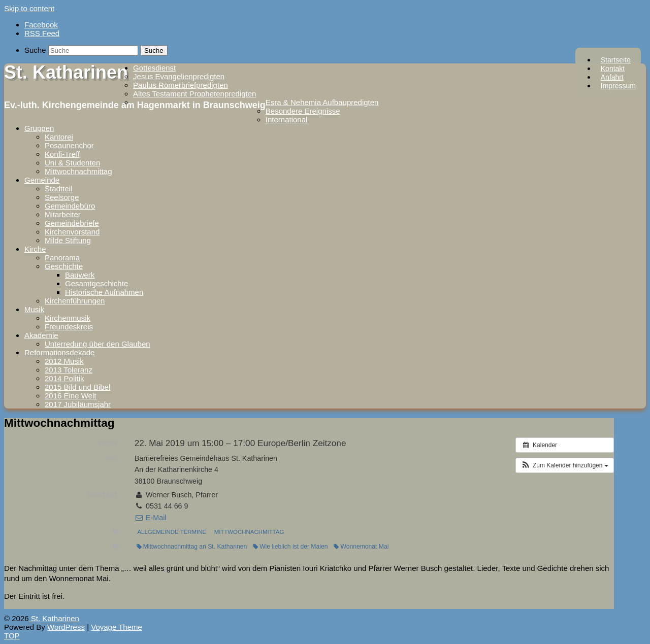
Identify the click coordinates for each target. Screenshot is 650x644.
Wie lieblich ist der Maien (290, 547)
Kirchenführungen (75, 301)
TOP (12, 636)
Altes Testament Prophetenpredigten (194, 94)
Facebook (41, 25)
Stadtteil (58, 189)
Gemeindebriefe (72, 223)
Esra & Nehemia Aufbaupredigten (322, 102)
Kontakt (613, 69)
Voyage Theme (117, 627)
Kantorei (59, 137)
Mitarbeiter (63, 214)
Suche (35, 50)
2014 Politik (64, 378)
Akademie (41, 335)
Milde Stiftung (68, 240)
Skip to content (29, 8)
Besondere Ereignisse (303, 111)
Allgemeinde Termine (172, 532)
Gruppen (39, 128)
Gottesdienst (154, 68)
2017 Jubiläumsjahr (78, 404)
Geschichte (64, 266)
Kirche (35, 249)
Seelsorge (62, 197)
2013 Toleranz (69, 370)
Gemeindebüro (70, 206)
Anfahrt (612, 77)
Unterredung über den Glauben (97, 344)
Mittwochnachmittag (78, 171)
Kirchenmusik (68, 318)
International (287, 120)
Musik (34, 309)
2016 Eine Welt (70, 396)
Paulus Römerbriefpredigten (181, 85)
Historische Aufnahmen (104, 292)
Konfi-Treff (62, 154)
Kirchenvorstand (72, 232)
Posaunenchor (69, 145)
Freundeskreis (69, 327)
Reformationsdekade (59, 352)
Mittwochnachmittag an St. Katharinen (192, 547)
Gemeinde (42, 180)
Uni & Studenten (72, 163)
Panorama (62, 258)
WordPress (66, 627)
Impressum (618, 86)
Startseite (616, 60)
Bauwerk (80, 275)
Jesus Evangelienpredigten (179, 76)
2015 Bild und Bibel (77, 387)
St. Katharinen (66, 72)
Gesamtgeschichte (96, 283)
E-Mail (151, 518)
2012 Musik (64, 361)
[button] (565, 465)
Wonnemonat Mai (361, 547)
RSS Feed (42, 33)
